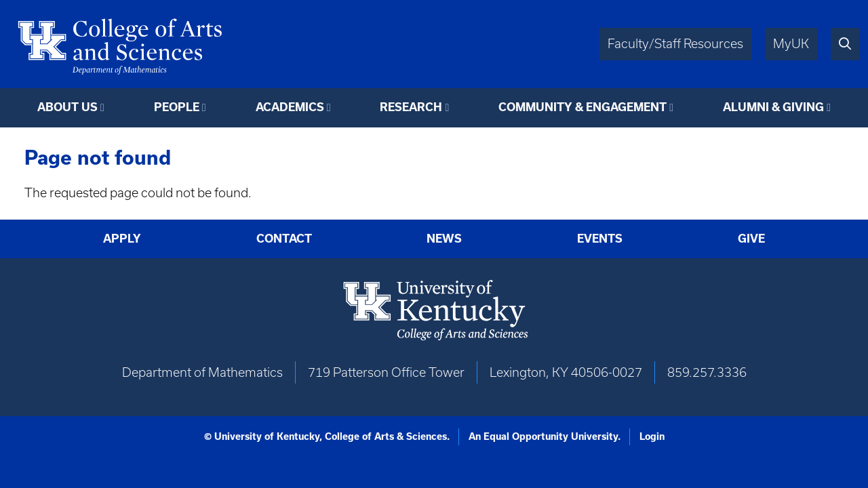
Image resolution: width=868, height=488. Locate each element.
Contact (284, 239)
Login (652, 436)
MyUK (791, 44)
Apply (122, 239)
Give (751, 239)
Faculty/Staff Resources (675, 44)
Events (600, 239)
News (444, 239)
